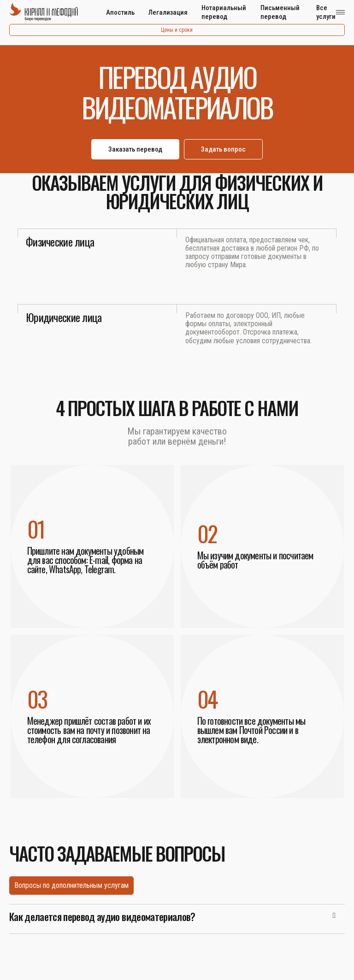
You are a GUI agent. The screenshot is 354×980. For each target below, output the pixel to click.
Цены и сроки (177, 30)
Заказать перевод (135, 149)
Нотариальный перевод (224, 12)
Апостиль (120, 12)
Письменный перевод (280, 12)
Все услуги (326, 12)
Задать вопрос (223, 149)
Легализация (168, 12)
